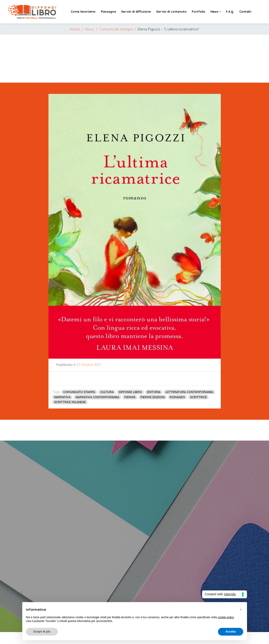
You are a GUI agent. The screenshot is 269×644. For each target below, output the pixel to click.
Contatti (245, 11)
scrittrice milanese (70, 402)
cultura (107, 392)
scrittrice (198, 397)
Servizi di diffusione (136, 11)
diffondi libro (130, 392)
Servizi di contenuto (171, 11)
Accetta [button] (230, 632)
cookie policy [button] (226, 617)
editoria (154, 392)
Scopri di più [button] (42, 632)
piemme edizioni (153, 397)
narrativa (62, 397)
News (214, 11)
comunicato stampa (79, 392)
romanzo (177, 397)
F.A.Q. (230, 11)
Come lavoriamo (83, 11)
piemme (130, 397)
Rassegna (108, 11)
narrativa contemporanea (97, 397)
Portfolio (199, 11)
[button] (241, 610)
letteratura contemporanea (189, 392)
